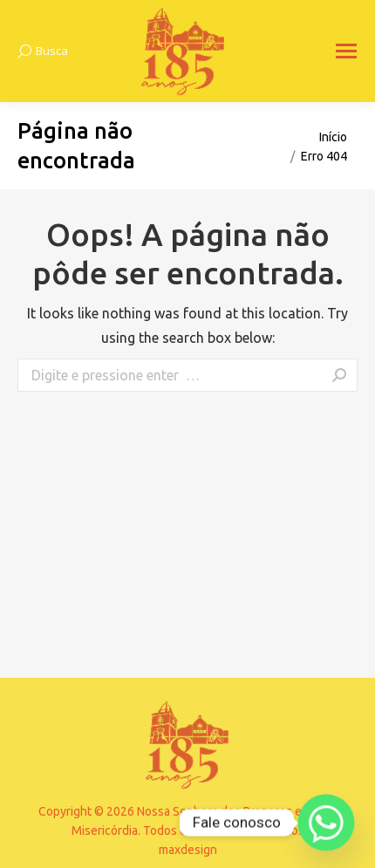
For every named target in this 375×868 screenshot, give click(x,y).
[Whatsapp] (326, 823)
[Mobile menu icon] (346, 51)
